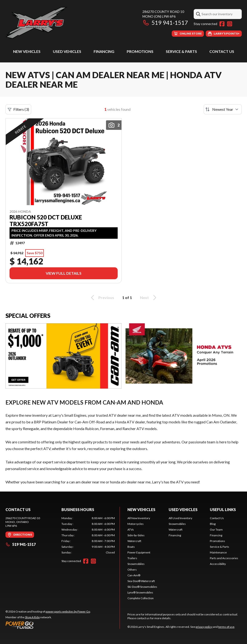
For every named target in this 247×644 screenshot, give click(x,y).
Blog (213, 524)
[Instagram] (230, 24)
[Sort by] (223, 109)
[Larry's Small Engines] (65, 23)
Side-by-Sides (136, 535)
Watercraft (134, 541)
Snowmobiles (136, 564)
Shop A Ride (32, 617)
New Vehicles (27, 51)
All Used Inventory (180, 518)
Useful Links (223, 510)
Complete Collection (141, 598)
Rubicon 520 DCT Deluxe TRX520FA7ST (46, 221)
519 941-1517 (165, 23)
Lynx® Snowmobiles (140, 592)
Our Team (216, 530)
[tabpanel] (88, 535)
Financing (104, 51)
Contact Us (222, 51)
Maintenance (218, 552)
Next (149, 298)
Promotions (140, 51)
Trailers (132, 558)
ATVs (131, 530)
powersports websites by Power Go (68, 611)
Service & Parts (181, 51)
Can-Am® (134, 575)
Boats (131, 547)
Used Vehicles (67, 51)
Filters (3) (18, 109)
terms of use (226, 627)
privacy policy (204, 627)
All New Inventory (139, 518)
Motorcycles (136, 524)
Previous (102, 298)
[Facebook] (222, 24)
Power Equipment (139, 552)
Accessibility (218, 564)
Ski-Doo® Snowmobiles (142, 587)
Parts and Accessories (224, 558)
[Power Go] (48, 625)
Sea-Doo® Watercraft (141, 581)
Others (132, 570)
